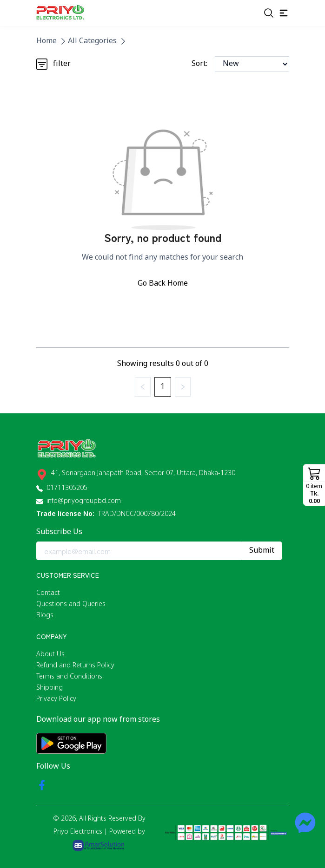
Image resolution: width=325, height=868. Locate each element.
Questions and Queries (71, 604)
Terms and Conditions (69, 677)
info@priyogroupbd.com (84, 501)
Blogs (45, 616)
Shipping (50, 688)
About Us (50, 655)
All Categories (92, 41)
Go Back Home (163, 284)
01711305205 (67, 488)
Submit (262, 551)
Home (46, 41)
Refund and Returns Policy (75, 666)
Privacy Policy (56, 699)
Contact (48, 593)
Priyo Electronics (78, 832)
